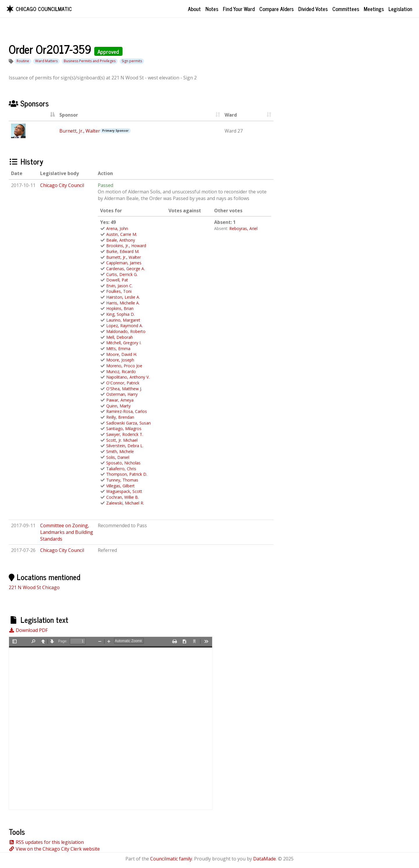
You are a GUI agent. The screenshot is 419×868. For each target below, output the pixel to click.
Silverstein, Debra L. (125, 446)
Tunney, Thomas (122, 480)
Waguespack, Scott (124, 491)
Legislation (400, 9)
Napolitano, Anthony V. (128, 377)
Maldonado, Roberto (126, 331)
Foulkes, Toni (119, 291)
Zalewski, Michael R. (125, 503)
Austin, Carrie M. (122, 234)
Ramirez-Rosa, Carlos (127, 411)
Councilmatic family (171, 859)
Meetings (374, 9)
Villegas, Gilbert (120, 486)
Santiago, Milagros (124, 428)
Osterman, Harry (122, 394)
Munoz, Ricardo (121, 371)
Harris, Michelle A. (123, 303)
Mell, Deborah (120, 337)
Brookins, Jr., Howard (126, 246)
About (194, 9)
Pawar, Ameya (120, 400)
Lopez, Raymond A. (125, 326)
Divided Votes (313, 9)
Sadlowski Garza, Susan (128, 423)
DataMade (264, 859)
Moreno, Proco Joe (124, 366)
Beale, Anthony (121, 240)
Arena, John (117, 228)
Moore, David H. (122, 354)
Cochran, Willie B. (122, 497)
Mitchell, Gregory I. (124, 343)
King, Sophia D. (120, 314)
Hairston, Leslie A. (123, 297)
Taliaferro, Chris (121, 469)
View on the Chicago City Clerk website (54, 849)
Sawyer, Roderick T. (125, 434)
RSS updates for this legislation (46, 842)
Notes (212, 9)
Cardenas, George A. (126, 269)
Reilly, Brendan (120, 417)
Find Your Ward (239, 9)
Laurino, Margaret (123, 320)
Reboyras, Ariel (243, 228)
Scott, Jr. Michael (122, 440)
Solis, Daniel (118, 457)
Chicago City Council (62, 185)
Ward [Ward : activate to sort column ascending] (231, 115)
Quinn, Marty (118, 406)
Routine (23, 61)
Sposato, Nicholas (123, 463)
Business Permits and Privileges (90, 61)
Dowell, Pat (117, 280)
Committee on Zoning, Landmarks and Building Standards (67, 532)
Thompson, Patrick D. (127, 474)
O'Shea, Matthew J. (124, 389)
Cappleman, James (124, 263)
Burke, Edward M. (123, 251)
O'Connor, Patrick (123, 383)
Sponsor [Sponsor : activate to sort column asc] (69, 115)
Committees (346, 9)
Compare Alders (276, 9)
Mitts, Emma (118, 349)
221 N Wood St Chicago (34, 587)
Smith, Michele (120, 451)
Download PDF (28, 630)
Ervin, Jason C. (119, 286)
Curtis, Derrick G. (122, 274)
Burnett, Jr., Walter (80, 131)
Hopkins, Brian (120, 308)
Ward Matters (46, 61)
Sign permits (132, 61)
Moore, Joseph (120, 360)
